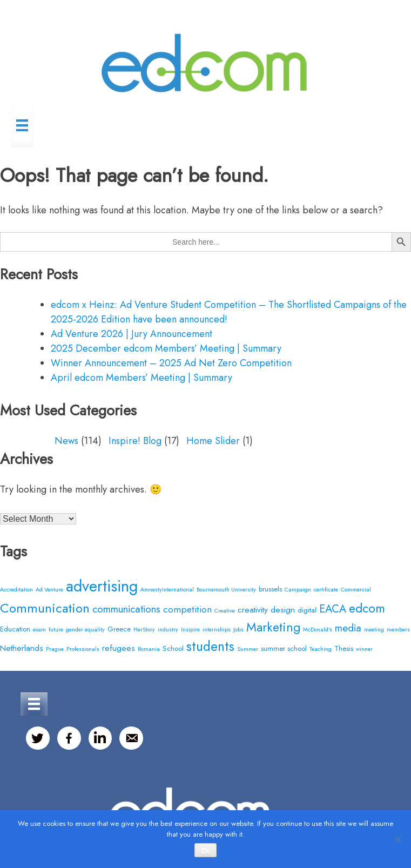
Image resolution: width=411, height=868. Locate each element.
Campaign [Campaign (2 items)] (298, 590)
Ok (205, 851)
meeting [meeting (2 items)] (374, 630)
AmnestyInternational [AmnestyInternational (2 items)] (167, 590)
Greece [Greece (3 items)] (119, 629)
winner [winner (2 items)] (364, 649)
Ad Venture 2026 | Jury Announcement (132, 334)
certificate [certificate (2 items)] (326, 590)
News (66, 441)
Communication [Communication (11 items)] (45, 608)
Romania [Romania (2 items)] (149, 649)
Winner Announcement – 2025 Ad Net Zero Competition (171, 363)
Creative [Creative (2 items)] (225, 611)
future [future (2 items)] (56, 630)
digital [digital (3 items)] (307, 610)
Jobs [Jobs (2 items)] (238, 630)
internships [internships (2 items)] (217, 630)
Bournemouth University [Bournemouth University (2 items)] (226, 590)
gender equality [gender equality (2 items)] (85, 630)
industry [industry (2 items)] (168, 630)
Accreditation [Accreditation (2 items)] (16, 590)
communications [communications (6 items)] (126, 609)
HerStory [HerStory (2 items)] (144, 630)
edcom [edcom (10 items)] (367, 608)
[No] (397, 839)
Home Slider (213, 441)
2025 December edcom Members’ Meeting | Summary (166, 348)
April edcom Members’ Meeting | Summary (142, 378)
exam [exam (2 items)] (39, 630)
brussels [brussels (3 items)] (270, 589)
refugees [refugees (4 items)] (119, 648)
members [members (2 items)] (398, 630)
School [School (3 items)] (173, 648)
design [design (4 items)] (283, 610)
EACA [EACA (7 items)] (333, 609)
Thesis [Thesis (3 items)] (344, 648)
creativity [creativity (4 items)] (253, 610)
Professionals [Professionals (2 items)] (83, 649)
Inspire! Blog (135, 441)
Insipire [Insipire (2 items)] (190, 630)
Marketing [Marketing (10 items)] (273, 627)
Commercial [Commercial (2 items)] (356, 590)
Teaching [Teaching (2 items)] (321, 649)
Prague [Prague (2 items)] (55, 649)
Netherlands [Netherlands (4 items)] (22, 648)
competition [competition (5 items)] (187, 609)
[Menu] (22, 125)
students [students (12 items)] (210, 646)
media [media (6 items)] (348, 628)
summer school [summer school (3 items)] (284, 648)
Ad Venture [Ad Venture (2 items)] (49, 590)
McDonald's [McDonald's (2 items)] (318, 630)
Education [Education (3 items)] (15, 629)
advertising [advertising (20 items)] (102, 586)
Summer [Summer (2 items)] (248, 649)
